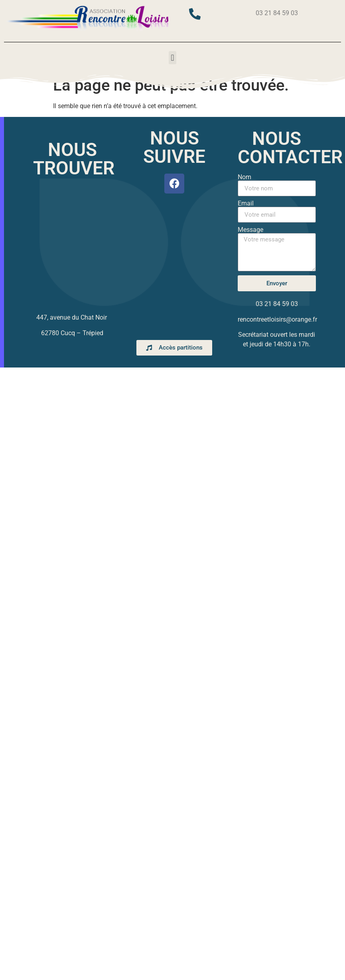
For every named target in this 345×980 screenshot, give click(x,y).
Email (246, 204)
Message (250, 230)
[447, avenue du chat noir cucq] (72, 245)
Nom (244, 177)
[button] (172, 58)
